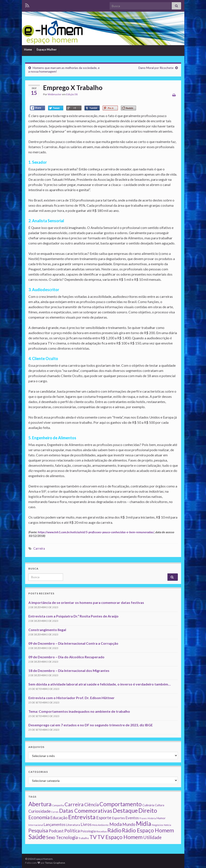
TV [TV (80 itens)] (93, 837)
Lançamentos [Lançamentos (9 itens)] (55, 824)
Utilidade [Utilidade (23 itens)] (152, 837)
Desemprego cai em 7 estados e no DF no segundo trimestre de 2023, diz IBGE (91, 725)
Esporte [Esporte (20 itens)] (104, 817)
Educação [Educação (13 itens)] (59, 818)
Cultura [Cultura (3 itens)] (160, 805)
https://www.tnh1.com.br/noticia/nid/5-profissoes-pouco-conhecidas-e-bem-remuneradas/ (96, 532)
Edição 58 (72, 94)
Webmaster (55, 94)
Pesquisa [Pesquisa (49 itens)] (38, 830)
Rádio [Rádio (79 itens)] (114, 830)
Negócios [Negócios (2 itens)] (157, 825)
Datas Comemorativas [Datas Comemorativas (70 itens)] (86, 811)
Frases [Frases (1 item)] (143, 818)
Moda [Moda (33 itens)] (116, 824)
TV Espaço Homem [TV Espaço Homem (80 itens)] (120, 837)
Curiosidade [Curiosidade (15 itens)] (39, 811)
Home (28, 49)
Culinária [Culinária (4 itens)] (148, 805)
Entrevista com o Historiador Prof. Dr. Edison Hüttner (71, 698)
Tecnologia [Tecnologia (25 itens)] (67, 837)
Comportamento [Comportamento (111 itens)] (121, 804)
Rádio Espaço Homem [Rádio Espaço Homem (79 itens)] (148, 830)
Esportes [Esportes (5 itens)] (118, 818)
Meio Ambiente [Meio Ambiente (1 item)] (100, 825)
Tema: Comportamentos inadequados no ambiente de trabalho (79, 711)
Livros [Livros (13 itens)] (86, 824)
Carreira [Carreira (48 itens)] (74, 804)
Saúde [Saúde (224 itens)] (37, 837)
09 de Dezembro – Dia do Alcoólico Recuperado (66, 657)
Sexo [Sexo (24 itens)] (51, 837)
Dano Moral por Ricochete (156, 68)
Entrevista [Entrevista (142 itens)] (82, 817)
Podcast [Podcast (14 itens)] (56, 831)
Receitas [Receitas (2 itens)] (102, 831)
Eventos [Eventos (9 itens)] (132, 818)
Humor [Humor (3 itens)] (161, 818)
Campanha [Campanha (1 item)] (58, 805)
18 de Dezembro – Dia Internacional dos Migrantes (69, 670)
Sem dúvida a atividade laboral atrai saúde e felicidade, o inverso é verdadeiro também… (100, 684)
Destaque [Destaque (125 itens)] (125, 810)
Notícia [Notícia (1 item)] (167, 825)
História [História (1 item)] (152, 818)
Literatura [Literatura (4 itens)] (73, 825)
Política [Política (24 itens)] (72, 831)
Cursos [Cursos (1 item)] (55, 812)
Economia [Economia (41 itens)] (39, 817)
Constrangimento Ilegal (47, 630)
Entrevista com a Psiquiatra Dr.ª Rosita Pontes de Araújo (73, 616)
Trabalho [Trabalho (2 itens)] (84, 838)
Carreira (39, 548)
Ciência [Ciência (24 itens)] (92, 805)
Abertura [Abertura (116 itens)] (40, 804)
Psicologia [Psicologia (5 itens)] (88, 831)
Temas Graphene (55, 863)
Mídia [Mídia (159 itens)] (144, 824)
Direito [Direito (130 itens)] (148, 810)
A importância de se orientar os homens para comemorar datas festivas (86, 602)
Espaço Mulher (47, 49)
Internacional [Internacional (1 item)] (36, 825)
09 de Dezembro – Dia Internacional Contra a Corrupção (73, 643)
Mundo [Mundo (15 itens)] (129, 824)
